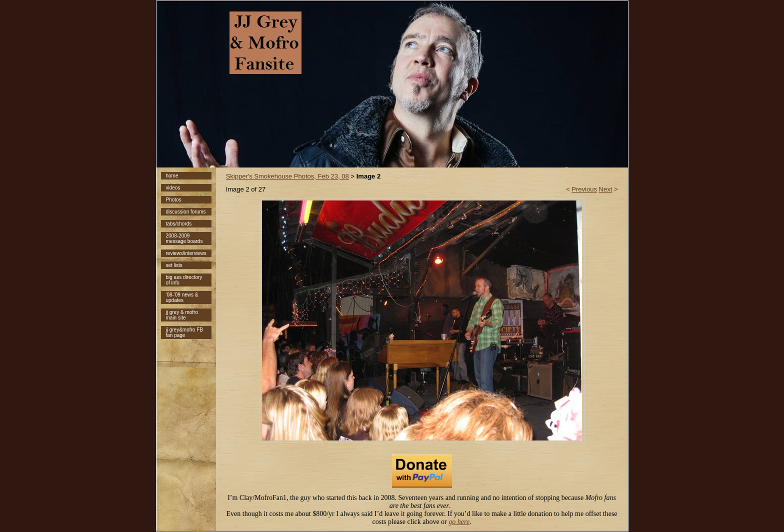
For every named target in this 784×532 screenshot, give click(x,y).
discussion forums (186, 212)
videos (173, 188)
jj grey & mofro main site (182, 315)
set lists (174, 265)
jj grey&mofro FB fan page (184, 332)
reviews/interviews (186, 253)
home (172, 176)
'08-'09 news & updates (182, 297)
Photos (174, 200)
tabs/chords (179, 224)
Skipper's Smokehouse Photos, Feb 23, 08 (287, 176)
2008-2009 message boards (184, 238)
